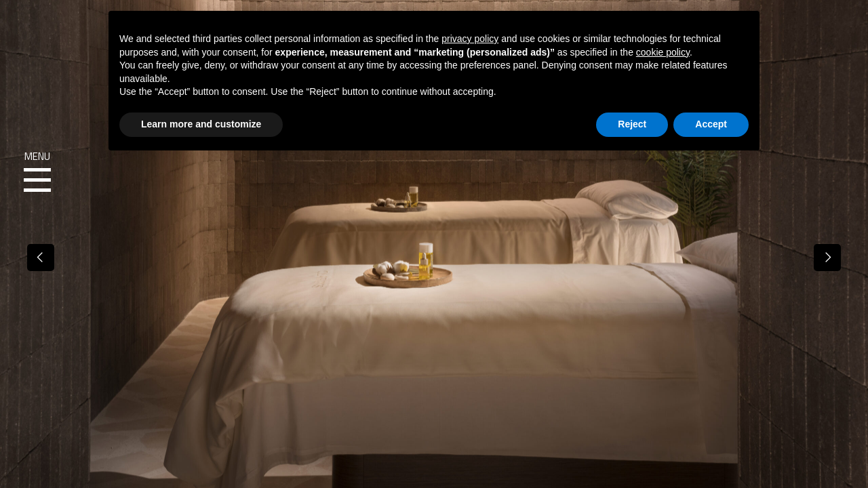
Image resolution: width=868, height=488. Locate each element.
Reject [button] (632, 124)
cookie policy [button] (663, 52)
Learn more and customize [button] (201, 124)
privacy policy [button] (470, 39)
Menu (37, 172)
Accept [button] (711, 124)
